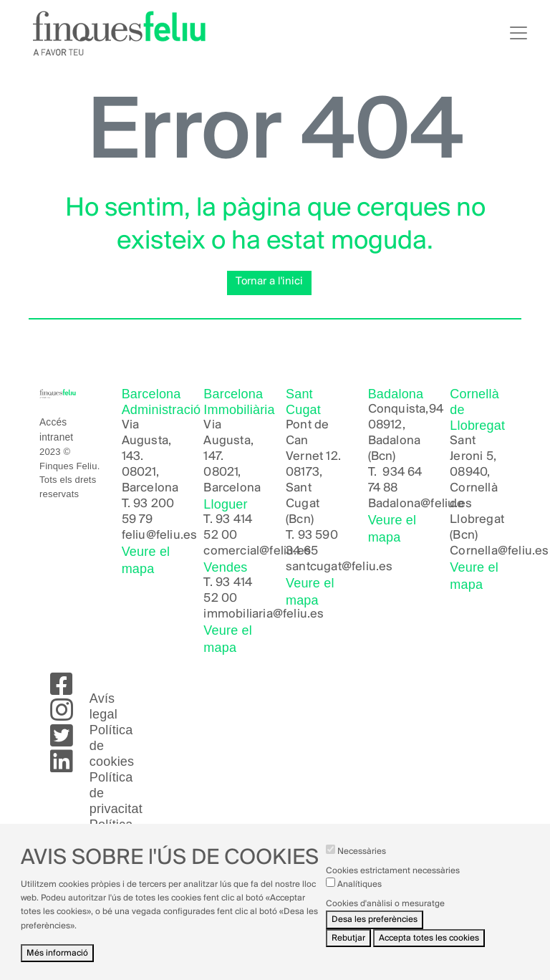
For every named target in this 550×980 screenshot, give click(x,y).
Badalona (395, 504)
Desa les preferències (375, 929)
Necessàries (362, 861)
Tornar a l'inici (269, 282)
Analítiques (360, 894)
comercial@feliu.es (257, 551)
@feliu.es (524, 551)
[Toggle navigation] (518, 33)
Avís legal (103, 706)
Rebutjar (348, 947)
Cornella (474, 551)
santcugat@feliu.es (339, 567)
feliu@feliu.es (160, 535)
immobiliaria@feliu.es (264, 614)
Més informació (57, 962)
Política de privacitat (116, 793)
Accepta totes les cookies (429, 947)
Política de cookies (112, 746)
